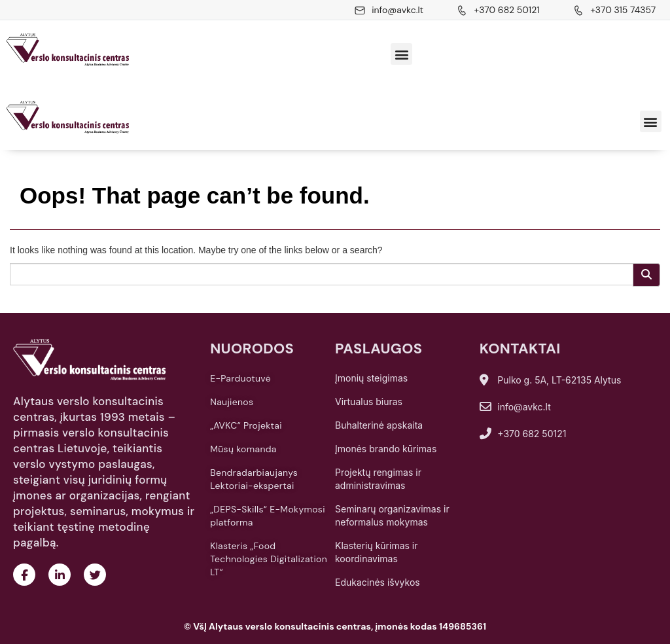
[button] (401, 54)
